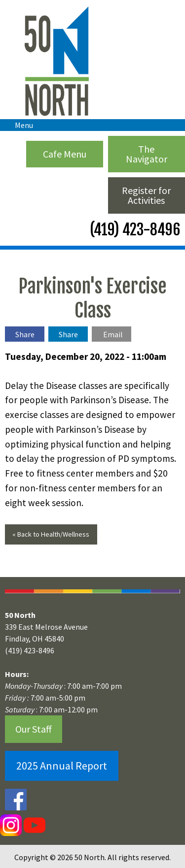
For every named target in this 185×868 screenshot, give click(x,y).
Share (25, 334)
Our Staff (34, 729)
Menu (19, 125)
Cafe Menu (65, 154)
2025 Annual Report (62, 766)
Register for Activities (146, 195)
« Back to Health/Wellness (51, 534)
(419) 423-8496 (133, 230)
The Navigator (147, 154)
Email (113, 334)
